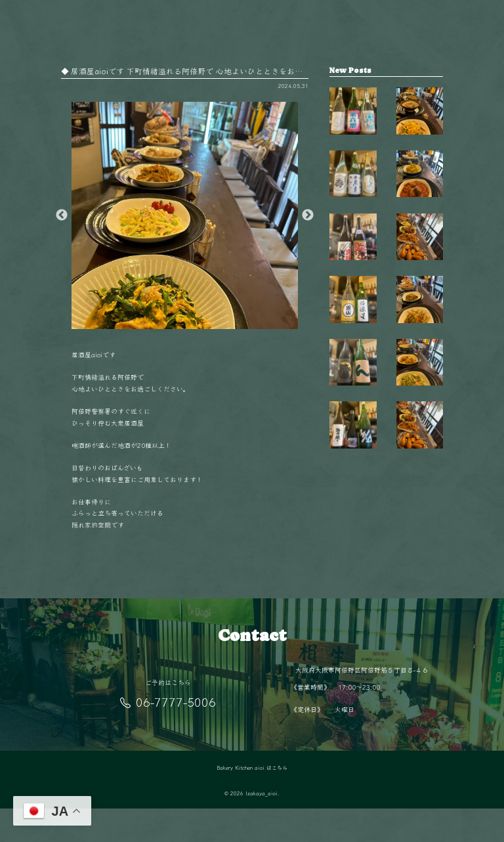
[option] (185, 215)
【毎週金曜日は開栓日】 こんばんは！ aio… (353, 123)
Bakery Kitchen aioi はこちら (252, 801)
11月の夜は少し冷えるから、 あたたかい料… (420, 382)
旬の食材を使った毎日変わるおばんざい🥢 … (420, 469)
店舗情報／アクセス (296, 13)
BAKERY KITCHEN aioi (213, 13)
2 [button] (195, 322)
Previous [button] (62, 215)
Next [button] (308, 215)
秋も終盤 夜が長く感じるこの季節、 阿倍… (420, 123)
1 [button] (175, 322)
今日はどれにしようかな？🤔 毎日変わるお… (420, 210)
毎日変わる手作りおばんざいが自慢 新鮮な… (420, 296)
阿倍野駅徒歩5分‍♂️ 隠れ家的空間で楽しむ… (420, 553)
